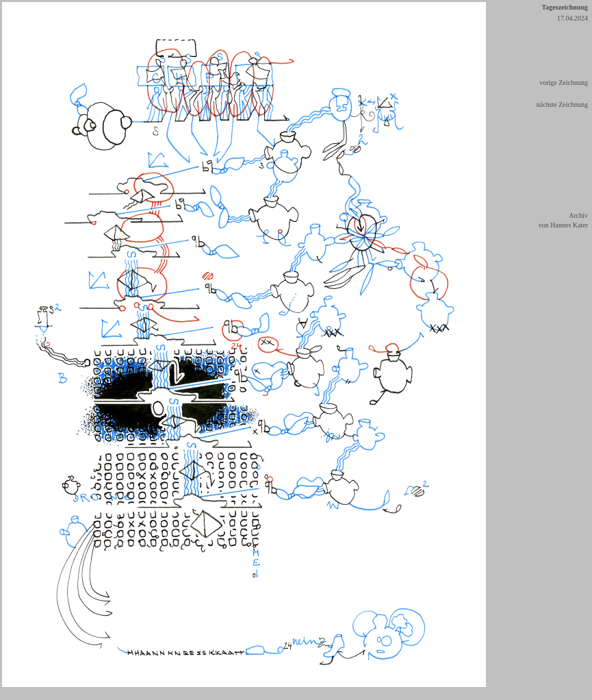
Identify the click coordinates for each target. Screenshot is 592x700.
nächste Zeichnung (562, 104)
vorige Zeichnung (564, 83)
